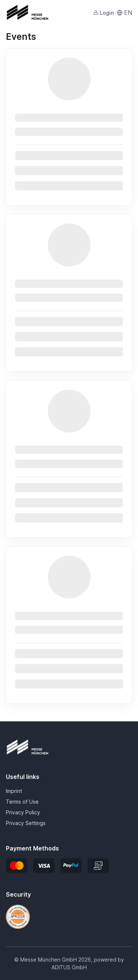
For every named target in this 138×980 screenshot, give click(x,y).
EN (124, 13)
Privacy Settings (26, 823)
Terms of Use (22, 802)
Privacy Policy (23, 812)
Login (103, 13)
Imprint (14, 791)
